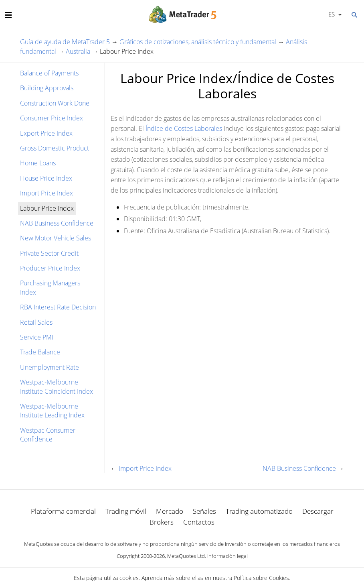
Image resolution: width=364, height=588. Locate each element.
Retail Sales (36, 322)
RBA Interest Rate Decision (58, 307)
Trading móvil (126, 511)
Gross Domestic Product (55, 148)
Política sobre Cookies (261, 578)
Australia (78, 51)
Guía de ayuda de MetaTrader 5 (65, 42)
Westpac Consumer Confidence (48, 435)
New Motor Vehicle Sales (56, 238)
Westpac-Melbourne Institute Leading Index (52, 411)
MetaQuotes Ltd (186, 556)
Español (331, 14)
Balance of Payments (49, 73)
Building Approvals (47, 88)
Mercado (170, 511)
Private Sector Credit (49, 253)
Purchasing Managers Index (50, 287)
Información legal (227, 556)
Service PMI (37, 337)
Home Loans (38, 163)
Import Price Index (47, 193)
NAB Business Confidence (57, 223)
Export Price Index (46, 133)
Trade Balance (40, 352)
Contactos (199, 522)
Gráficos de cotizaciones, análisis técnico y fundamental (198, 42)
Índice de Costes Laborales (184, 128)
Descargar (318, 511)
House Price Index (46, 178)
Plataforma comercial (63, 511)
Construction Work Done (55, 103)
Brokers (162, 522)
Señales (204, 511)
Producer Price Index (50, 268)
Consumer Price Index (52, 118)
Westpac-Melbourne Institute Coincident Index (57, 387)
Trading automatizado (259, 511)
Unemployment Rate (50, 367)
